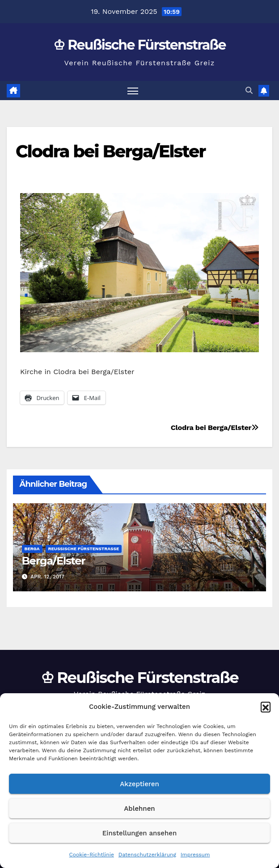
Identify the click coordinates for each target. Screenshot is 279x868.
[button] (266, 707)
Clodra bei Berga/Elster (110, 151)
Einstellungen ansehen (139, 833)
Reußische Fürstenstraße (84, 549)
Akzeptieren (139, 784)
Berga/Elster (54, 561)
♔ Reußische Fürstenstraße (139, 45)
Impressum (195, 855)
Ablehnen (139, 809)
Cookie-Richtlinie (92, 855)
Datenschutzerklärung (147, 855)
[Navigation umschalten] (133, 91)
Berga (32, 549)
